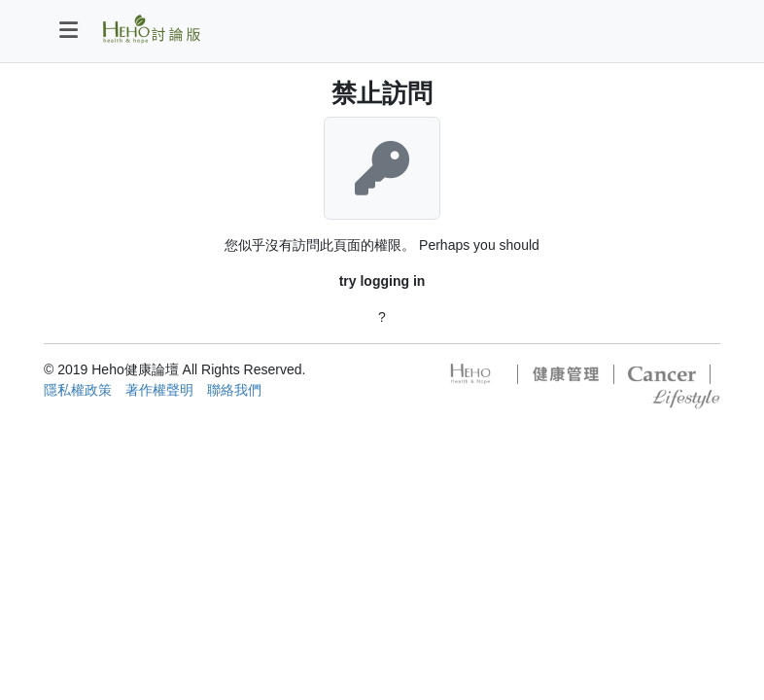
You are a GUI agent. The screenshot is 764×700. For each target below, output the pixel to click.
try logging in (382, 281)
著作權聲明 (159, 390)
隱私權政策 (78, 390)
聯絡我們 (234, 390)
